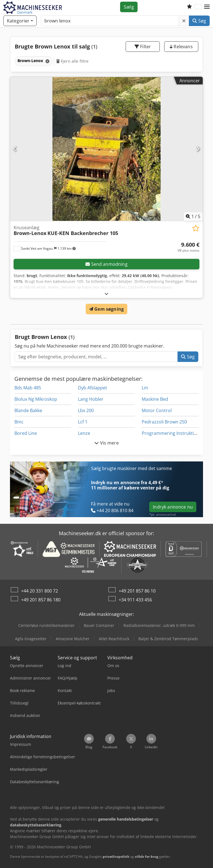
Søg (199, 21)
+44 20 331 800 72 (40, 591)
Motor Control (157, 410)
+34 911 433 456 (135, 600)
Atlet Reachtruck (114, 639)
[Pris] (188, 247)
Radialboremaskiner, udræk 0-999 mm (159, 625)
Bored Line (26, 433)
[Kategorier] (20, 21)
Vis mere (106, 443)
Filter (143, 47)
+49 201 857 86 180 (41, 600)
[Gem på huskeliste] (196, 228)
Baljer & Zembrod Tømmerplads (168, 639)
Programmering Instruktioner (173, 433)
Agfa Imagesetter (31, 639)
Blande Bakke (28, 410)
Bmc (19, 422)
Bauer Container (99, 625)
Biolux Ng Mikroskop (36, 399)
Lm (145, 388)
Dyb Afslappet (92, 388)
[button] (207, 7)
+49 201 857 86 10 (137, 591)
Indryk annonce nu (173, 507)
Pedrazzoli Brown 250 (164, 422)
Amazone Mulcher (73, 639)
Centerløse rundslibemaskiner (46, 625)
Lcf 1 (83, 422)
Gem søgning (106, 309)
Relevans (181, 47)
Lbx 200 (86, 410)
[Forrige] (15, 149)
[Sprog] (198, 7)
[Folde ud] (106, 294)
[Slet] (184, 21)
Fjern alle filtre (73, 61)
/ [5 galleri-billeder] (193, 216)
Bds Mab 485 (28, 388)
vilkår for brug (147, 856)
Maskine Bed (155, 399)
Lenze (84, 433)
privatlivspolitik (116, 856)
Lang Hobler (91, 399)
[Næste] (198, 149)
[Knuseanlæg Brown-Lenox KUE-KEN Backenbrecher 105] (106, 149)
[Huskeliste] (189, 7)
